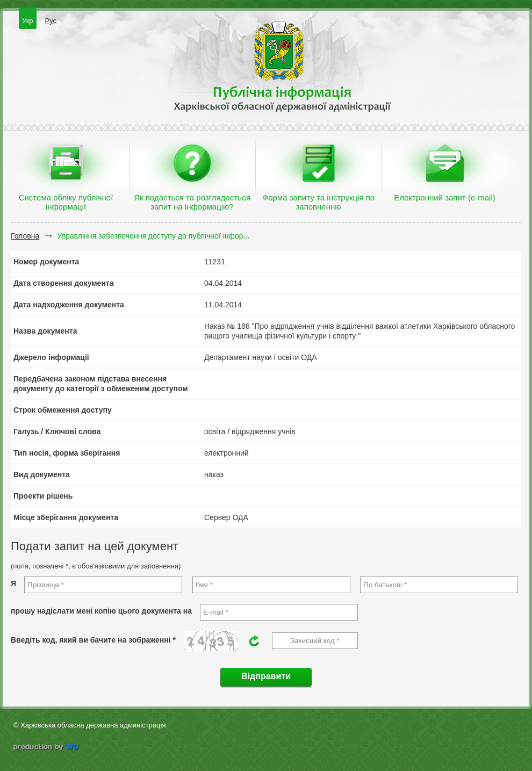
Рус (51, 21)
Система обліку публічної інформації (66, 202)
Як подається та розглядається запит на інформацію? (192, 202)
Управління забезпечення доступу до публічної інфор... (153, 236)
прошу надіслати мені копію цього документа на (101, 611)
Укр (28, 21)
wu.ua (47, 748)
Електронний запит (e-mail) (444, 197)
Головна (25, 236)
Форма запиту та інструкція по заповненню (318, 202)
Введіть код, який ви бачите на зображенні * (93, 640)
